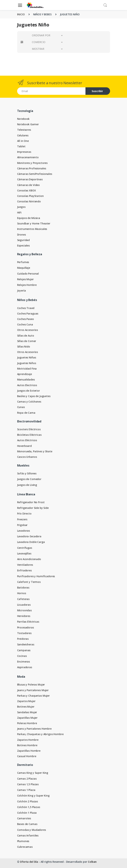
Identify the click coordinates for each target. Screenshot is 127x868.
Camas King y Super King (33, 773)
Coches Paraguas (28, 313)
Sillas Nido (24, 346)
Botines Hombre (27, 745)
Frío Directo (24, 513)
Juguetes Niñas (27, 357)
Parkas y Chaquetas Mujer (34, 696)
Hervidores (24, 616)
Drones (22, 235)
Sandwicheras (26, 644)
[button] (105, 5)
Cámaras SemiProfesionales (35, 174)
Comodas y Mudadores (32, 830)
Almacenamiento (28, 157)
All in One (23, 141)
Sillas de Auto (26, 336)
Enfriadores (24, 570)
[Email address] (51, 91)
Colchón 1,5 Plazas (29, 807)
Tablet (21, 146)
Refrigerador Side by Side (33, 508)
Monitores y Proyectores (32, 163)
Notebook (23, 119)
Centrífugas (25, 548)
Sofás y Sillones (27, 473)
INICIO (21, 14)
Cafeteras (23, 599)
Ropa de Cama (26, 413)
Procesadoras (26, 627)
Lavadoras (24, 531)
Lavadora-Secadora (29, 536)
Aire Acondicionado (29, 559)
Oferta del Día (29, 862)
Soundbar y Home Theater (34, 223)
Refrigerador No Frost (31, 502)
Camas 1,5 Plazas (28, 784)
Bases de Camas (27, 824)
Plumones (23, 841)
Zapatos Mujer (26, 701)
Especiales (24, 245)
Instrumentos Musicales (32, 229)
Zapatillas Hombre (29, 751)
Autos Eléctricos (27, 440)
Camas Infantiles (28, 835)
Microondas (25, 610)
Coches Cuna (25, 324)
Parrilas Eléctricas (28, 622)
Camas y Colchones (29, 402)
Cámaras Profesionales (32, 168)
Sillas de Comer (27, 341)
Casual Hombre (27, 756)
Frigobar (22, 525)
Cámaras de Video (29, 185)
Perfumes (23, 262)
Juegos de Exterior (29, 391)
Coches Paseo (26, 319)
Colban (92, 862)
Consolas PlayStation (30, 196)
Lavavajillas (24, 553)
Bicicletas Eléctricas (29, 435)
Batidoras (23, 588)
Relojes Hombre (27, 285)
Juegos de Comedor (29, 479)
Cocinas (22, 656)
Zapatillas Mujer (27, 718)
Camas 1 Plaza (26, 790)
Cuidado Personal (28, 274)
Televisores (24, 130)
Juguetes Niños (27, 363)
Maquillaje (24, 268)
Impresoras (24, 152)
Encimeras (24, 662)
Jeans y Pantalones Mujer (33, 690)
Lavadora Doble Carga (31, 542)
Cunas (21, 407)
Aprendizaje (25, 374)
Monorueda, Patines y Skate (35, 451)
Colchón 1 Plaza (27, 813)
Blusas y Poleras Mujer (31, 685)
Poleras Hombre (27, 723)
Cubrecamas (25, 847)
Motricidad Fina (27, 369)
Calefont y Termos (29, 582)
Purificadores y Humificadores (36, 576)
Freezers (22, 519)
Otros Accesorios (28, 330)
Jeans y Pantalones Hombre (34, 729)
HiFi (19, 212)
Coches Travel (26, 308)
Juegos (21, 207)
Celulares (23, 135)
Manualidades (26, 379)
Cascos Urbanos (27, 457)
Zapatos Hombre (28, 740)
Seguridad (24, 240)
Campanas (24, 650)
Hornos (22, 593)
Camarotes (24, 818)
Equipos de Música (29, 218)
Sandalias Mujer (27, 712)
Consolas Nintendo (29, 201)
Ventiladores (25, 565)
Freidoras (23, 639)
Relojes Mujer (25, 279)
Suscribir (97, 91)
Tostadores (24, 633)
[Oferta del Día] (35, 5)
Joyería (22, 291)
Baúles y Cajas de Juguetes (34, 396)
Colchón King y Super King (33, 796)
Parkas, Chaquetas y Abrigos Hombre (40, 734)
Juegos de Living (27, 485)
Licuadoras (24, 605)
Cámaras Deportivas (30, 179)
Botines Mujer (26, 707)
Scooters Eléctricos (29, 429)
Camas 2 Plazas (27, 779)
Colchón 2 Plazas (28, 801)
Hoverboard (25, 446)
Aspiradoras (25, 667)
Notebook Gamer (28, 124)
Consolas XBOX (27, 190)
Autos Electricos (27, 385)
